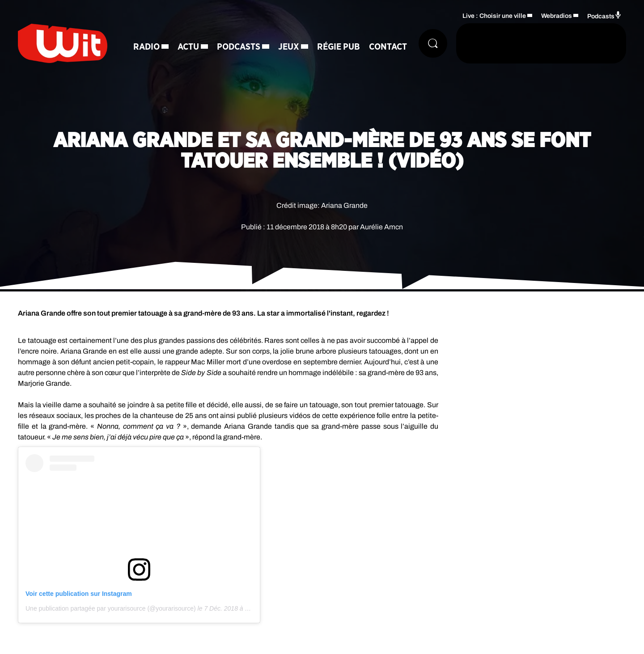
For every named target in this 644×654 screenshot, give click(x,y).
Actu (188, 47)
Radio (146, 47)
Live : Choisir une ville (494, 16)
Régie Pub (339, 47)
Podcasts (239, 47)
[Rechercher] (433, 43)
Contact (388, 47)
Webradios (557, 16)
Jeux (289, 47)
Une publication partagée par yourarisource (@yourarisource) (111, 608)
